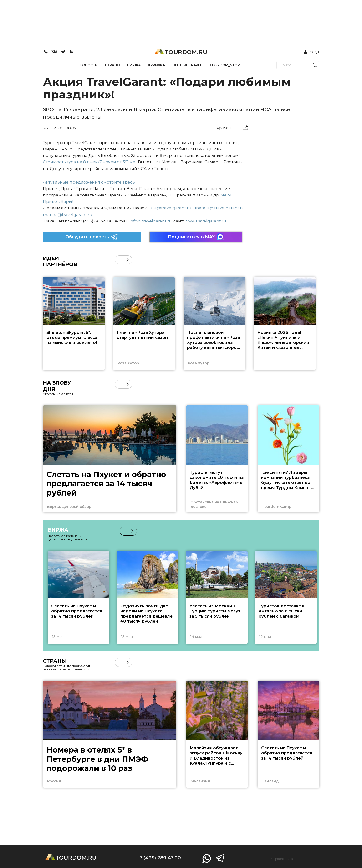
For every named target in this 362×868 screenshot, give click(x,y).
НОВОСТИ (89, 65)
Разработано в (281, 859)
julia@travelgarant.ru (170, 208)
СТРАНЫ (112, 65)
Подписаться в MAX (196, 237)
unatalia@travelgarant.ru (219, 208)
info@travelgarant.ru (151, 221)
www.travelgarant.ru (205, 221)
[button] (128, 260)
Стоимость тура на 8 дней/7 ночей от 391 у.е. (89, 162)
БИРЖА (134, 65)
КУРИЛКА (157, 65)
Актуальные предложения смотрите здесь (89, 182)
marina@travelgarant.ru (68, 215)
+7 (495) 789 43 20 (159, 858)
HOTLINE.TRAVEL (187, 65)
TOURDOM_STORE (226, 65)
